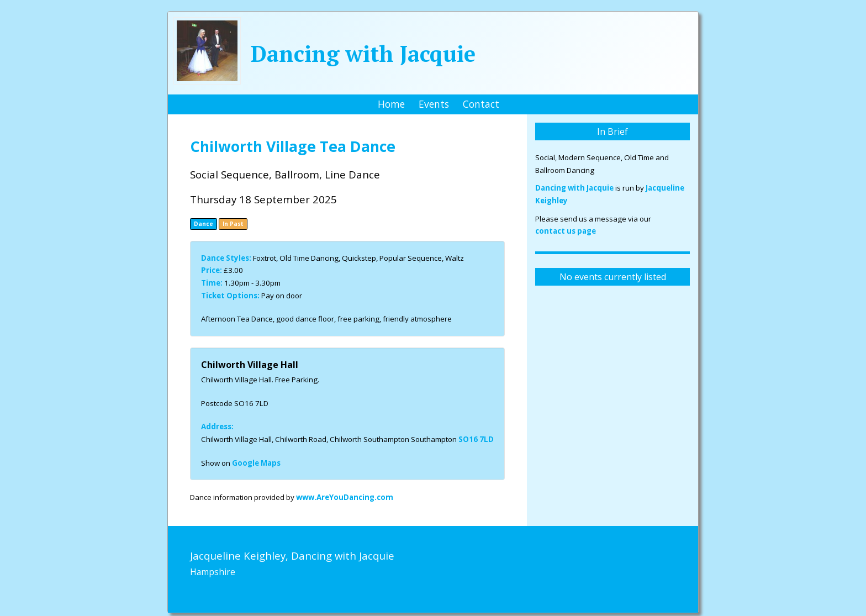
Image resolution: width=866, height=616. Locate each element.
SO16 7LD (476, 439)
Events (434, 104)
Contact (481, 104)
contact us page (566, 231)
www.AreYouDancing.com (345, 497)
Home (391, 104)
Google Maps (256, 463)
